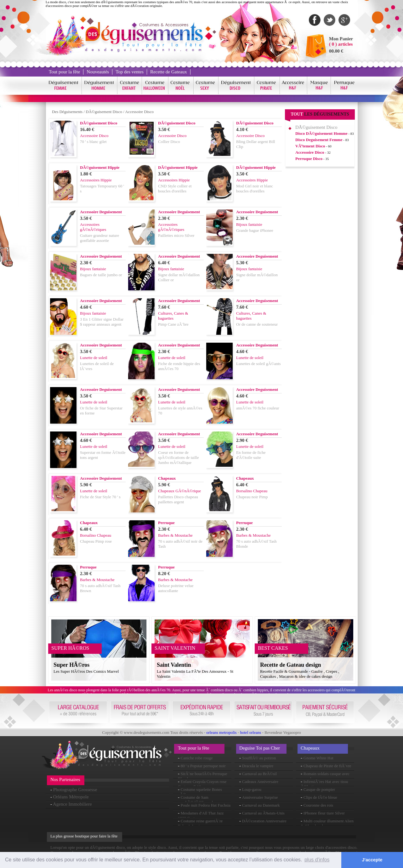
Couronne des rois (318, 805)
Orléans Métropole (71, 797)
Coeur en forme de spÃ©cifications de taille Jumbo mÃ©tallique (179, 457)
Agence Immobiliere (72, 804)
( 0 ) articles (341, 44)
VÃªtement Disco (310, 146)
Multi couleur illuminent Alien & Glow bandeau (327, 823)
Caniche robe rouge (197, 758)
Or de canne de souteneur (257, 324)
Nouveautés (98, 72)
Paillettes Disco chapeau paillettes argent (178, 499)
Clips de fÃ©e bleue (320, 797)
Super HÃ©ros (71, 665)
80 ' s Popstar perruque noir (203, 766)
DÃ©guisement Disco (104, 112)
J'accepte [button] (372, 860)
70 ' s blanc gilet (93, 142)
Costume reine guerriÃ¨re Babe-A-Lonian (200, 823)
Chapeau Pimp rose (96, 541)
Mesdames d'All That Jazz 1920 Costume (201, 816)
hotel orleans (251, 732)
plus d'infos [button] (317, 860)
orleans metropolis (221, 732)
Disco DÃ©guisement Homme (321, 133)
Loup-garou (252, 789)
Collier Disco (169, 142)
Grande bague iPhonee (255, 230)
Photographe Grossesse (75, 790)
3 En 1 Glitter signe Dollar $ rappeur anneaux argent (102, 322)
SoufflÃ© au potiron (259, 758)
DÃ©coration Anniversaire (264, 821)
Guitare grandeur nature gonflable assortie (99, 238)
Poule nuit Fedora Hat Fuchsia (206, 805)
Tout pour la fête (64, 72)
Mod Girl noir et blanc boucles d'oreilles (255, 188)
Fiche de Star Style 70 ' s (100, 497)
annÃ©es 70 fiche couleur (258, 408)
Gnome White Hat (318, 758)
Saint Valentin (174, 665)
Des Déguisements (67, 112)
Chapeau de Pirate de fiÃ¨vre (327, 766)
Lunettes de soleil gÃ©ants (258, 364)
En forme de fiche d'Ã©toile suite (251, 455)
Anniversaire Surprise (260, 797)
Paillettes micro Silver (176, 235)
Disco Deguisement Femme (319, 140)
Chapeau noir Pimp (252, 497)
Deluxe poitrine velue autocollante (176, 588)
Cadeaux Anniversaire (260, 782)
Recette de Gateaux (169, 72)
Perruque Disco (309, 159)
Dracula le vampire (258, 766)
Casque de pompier (319, 789)
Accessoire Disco (139, 112)
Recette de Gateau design (290, 665)
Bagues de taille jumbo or (101, 275)
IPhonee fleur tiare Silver (324, 813)
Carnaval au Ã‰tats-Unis (263, 813)
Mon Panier (341, 39)
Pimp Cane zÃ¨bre (173, 324)
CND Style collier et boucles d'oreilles (175, 188)
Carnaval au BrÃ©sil (259, 774)
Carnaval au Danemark (261, 805)
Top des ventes (130, 72)
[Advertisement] (320, 267)
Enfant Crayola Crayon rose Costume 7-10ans (202, 784)
